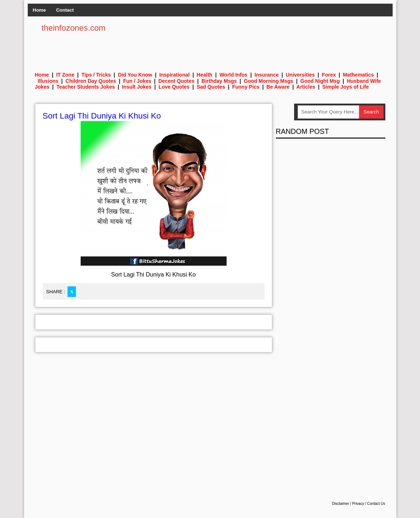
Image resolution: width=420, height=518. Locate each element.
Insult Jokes (137, 87)
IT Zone (65, 75)
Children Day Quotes (91, 81)
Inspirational (174, 75)
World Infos (233, 75)
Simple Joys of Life (346, 87)
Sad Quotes (211, 87)
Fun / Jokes (137, 81)
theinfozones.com (74, 28)
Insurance (267, 75)
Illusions (48, 81)
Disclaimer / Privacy (348, 504)
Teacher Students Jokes (86, 87)
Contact (65, 10)
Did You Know (135, 75)
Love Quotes (174, 87)
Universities (300, 75)
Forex (329, 75)
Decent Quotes (176, 81)
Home (39, 10)
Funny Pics (246, 87)
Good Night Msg (320, 81)
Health (205, 75)
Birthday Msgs (219, 81)
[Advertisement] (253, 40)
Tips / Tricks (96, 75)
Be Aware (278, 87)
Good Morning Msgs (268, 81)
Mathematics (359, 75)
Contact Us (376, 504)
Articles (306, 87)
